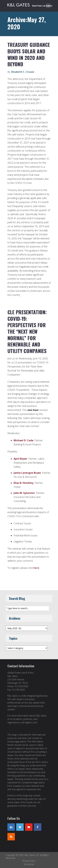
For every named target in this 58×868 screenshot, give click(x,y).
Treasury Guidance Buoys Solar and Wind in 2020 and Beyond (29, 54)
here (36, 568)
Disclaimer (29, 864)
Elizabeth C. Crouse (23, 72)
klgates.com (31, 722)
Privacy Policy (29, 861)
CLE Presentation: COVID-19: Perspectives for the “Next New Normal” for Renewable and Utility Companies (27, 331)
